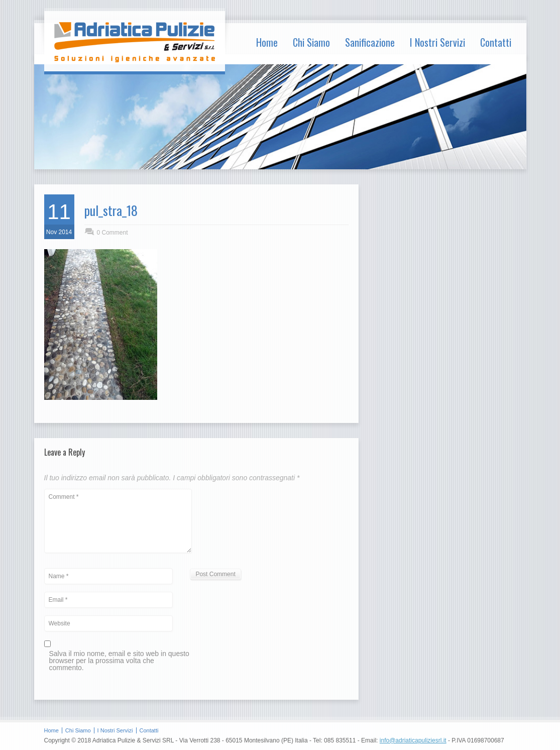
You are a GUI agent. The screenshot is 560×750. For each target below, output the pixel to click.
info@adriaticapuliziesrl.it (413, 740)
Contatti (496, 42)
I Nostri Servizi (437, 42)
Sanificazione (370, 42)
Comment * (118, 521)
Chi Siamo (311, 42)
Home (267, 42)
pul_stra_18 (111, 210)
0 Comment (113, 233)
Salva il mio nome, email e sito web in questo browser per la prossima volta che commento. (119, 661)
